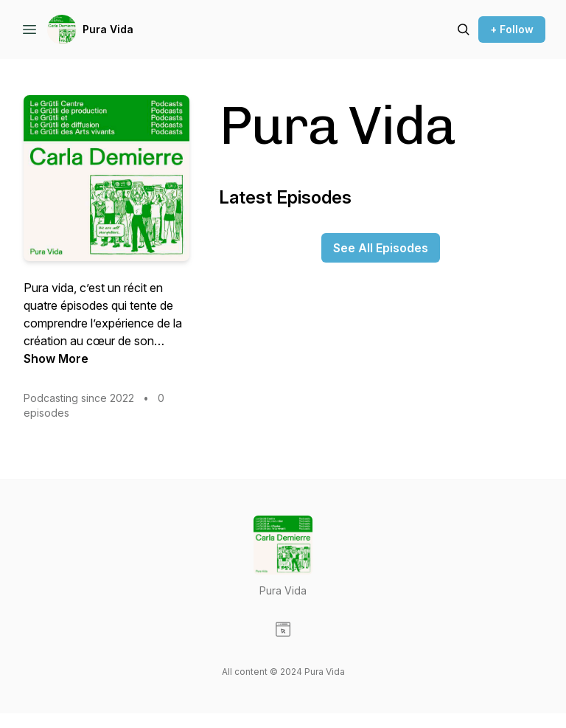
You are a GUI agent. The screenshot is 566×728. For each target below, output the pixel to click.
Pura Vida (108, 29)
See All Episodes (381, 248)
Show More (56, 358)
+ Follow (512, 29)
